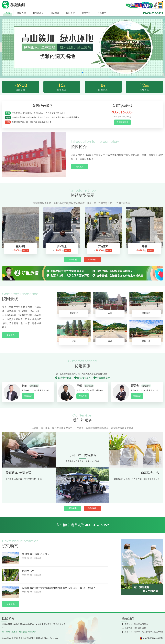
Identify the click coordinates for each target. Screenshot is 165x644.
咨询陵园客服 (122, 122)
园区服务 (55, 13)
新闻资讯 (86, 13)
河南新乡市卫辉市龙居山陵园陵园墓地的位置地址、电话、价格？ (59, 588)
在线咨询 (28, 396)
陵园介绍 (21, 13)
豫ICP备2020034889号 (153, 638)
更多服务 (73, 508)
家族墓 (14, 632)
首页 (8, 13)
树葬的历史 (28, 571)
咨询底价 (92, 259)
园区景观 (71, 13)
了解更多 (79, 167)
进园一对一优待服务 (82, 455)
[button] (82, 73)
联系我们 (102, 13)
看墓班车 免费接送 (18, 473)
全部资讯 (11, 604)
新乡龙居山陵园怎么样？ (36, 554)
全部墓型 (73, 259)
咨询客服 (92, 508)
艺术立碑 (6, 632)
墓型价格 (37, 13)
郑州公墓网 (35, 638)
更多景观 (11, 335)
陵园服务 (32, 632)
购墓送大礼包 (150, 473)
